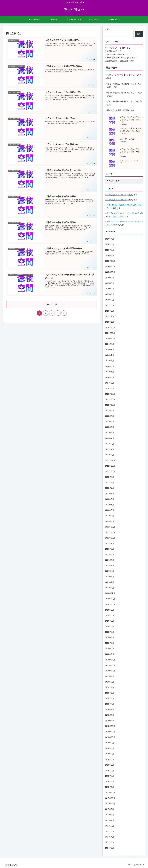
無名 (131, 195)
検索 (107, 29)
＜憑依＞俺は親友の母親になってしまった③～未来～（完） (123, 85)
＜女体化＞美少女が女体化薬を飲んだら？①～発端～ (123, 77)
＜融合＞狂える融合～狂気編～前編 (120, 110)
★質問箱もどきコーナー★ (116, 195)
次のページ (52, 304)
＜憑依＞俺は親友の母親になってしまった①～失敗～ (123, 103)
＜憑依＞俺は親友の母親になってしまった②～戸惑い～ (123, 94)
